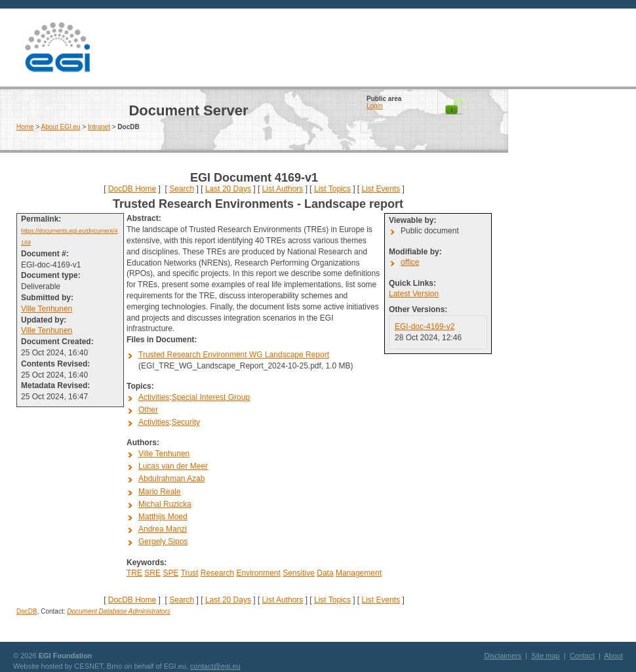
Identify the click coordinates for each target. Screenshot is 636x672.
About (613, 656)
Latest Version (414, 294)
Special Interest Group (211, 397)
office (410, 262)
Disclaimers (503, 656)
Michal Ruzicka (165, 504)
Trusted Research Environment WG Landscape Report (234, 355)
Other (148, 410)
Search (182, 189)
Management (359, 573)
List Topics (332, 189)
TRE (134, 573)
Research (217, 573)
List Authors (283, 189)
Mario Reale (160, 492)
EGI (57, 48)
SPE (170, 573)
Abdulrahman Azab (171, 479)
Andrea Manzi (163, 529)
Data (325, 573)
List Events (381, 189)
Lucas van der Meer (173, 466)
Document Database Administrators (118, 611)
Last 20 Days (228, 189)
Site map (545, 656)
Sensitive (299, 573)
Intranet (99, 127)
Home (25, 127)
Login (374, 106)
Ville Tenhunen (47, 309)
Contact (582, 656)
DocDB (27, 611)
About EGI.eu (61, 127)
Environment (258, 573)
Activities (154, 397)
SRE (152, 573)
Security (186, 422)
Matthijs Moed (163, 517)
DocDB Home (132, 189)
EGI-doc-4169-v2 (425, 326)
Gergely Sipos (163, 542)
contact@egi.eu (215, 666)
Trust (190, 573)
